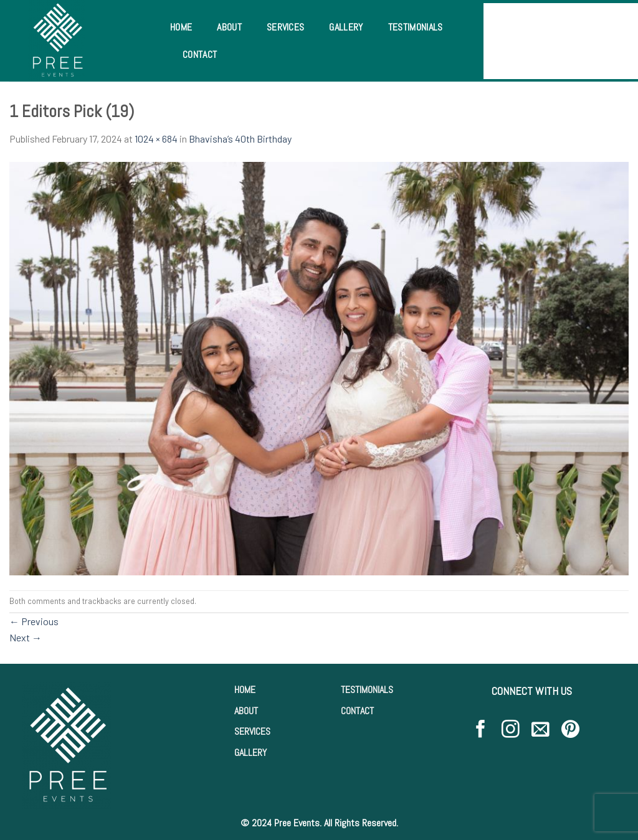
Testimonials (416, 27)
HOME (245, 690)
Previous (34, 621)
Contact (200, 54)
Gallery (346, 27)
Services (286, 27)
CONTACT (357, 711)
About (229, 27)
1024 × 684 (156, 139)
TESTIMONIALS (367, 690)
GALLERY (250, 753)
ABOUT (246, 711)
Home (181, 27)
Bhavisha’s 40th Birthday (240, 139)
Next (26, 637)
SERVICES (252, 731)
